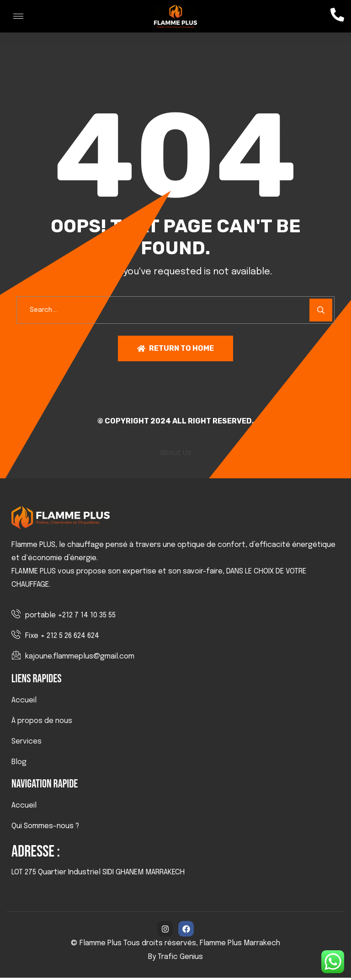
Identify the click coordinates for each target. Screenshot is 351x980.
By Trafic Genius (175, 959)
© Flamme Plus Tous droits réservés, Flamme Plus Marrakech (175, 945)
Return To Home (175, 351)
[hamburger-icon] (18, 16)
